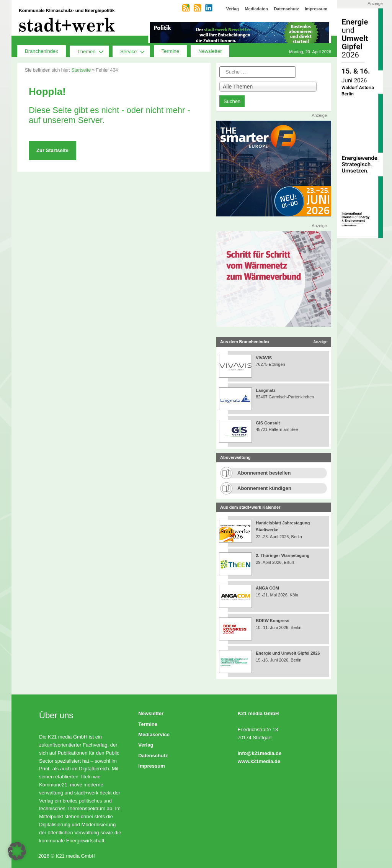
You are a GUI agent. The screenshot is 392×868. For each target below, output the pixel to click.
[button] (17, 851)
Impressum (151, 766)
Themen (93, 51)
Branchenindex (42, 51)
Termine (170, 51)
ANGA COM (267, 588)
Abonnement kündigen (264, 488)
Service (135, 51)
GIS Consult (268, 423)
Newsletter (210, 51)
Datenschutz (153, 756)
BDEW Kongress (272, 621)
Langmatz (265, 390)
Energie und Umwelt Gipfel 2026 (288, 653)
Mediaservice (154, 735)
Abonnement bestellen (264, 473)
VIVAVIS (264, 358)
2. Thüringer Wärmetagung (283, 555)
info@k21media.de (260, 753)
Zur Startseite (52, 150)
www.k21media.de (259, 761)
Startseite (81, 70)
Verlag (146, 745)
